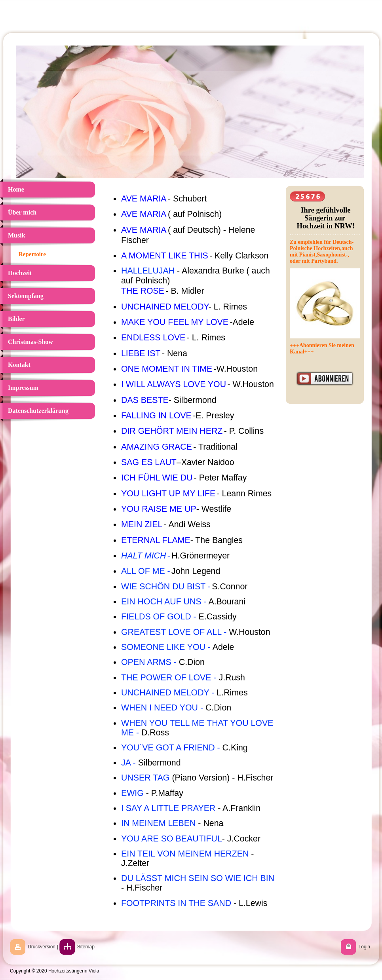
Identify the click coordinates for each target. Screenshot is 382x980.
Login (364, 947)
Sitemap (86, 947)
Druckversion (42, 947)
